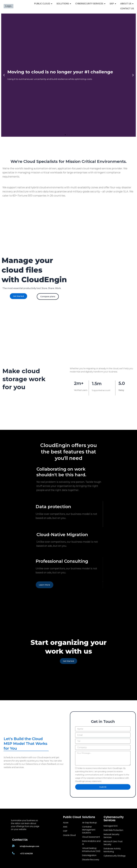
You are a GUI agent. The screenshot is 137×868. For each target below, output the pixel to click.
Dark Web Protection (113, 830)
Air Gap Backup (89, 823)
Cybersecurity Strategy (115, 856)
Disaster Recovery (91, 860)
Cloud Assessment (91, 837)
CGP (65, 831)
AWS (65, 827)
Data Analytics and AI (91, 843)
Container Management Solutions (89, 830)
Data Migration (89, 855)
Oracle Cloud (69, 835)
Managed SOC (111, 826)
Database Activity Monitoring (112, 850)
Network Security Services (111, 836)
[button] (4, 75)
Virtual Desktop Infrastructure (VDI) (91, 850)
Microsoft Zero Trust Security (113, 843)
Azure (66, 823)
